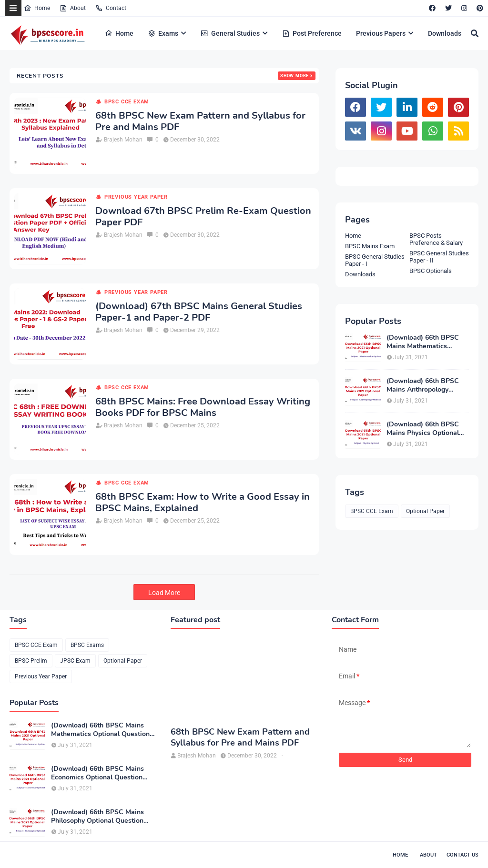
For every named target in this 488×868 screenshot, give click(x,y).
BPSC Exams (87, 645)
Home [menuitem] (119, 33)
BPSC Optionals (431, 271)
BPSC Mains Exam (370, 246)
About (73, 8)
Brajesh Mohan (123, 140)
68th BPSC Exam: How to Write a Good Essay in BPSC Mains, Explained (203, 503)
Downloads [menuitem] (445, 33)
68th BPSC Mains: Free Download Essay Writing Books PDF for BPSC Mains (203, 407)
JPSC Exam (75, 661)
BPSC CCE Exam (127, 102)
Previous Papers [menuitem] (381, 33)
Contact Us (463, 855)
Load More (164, 593)
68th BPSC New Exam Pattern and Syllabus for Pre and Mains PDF (200, 121)
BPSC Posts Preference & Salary (436, 239)
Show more (295, 76)
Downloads (360, 274)
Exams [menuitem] (163, 33)
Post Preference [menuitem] (312, 33)
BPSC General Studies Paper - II (439, 257)
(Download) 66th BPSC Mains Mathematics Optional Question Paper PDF (425, 342)
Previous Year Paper (136, 197)
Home (37, 8)
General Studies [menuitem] (230, 33)
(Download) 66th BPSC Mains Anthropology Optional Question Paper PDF (425, 385)
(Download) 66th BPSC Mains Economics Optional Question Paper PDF (97, 773)
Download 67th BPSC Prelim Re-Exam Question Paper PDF (203, 217)
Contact (111, 8)
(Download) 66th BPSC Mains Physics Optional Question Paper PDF (423, 429)
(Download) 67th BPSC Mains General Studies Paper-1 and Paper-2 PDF (199, 312)
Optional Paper (425, 511)
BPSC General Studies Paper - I (375, 260)
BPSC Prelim (31, 661)
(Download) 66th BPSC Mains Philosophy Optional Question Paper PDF (97, 817)
